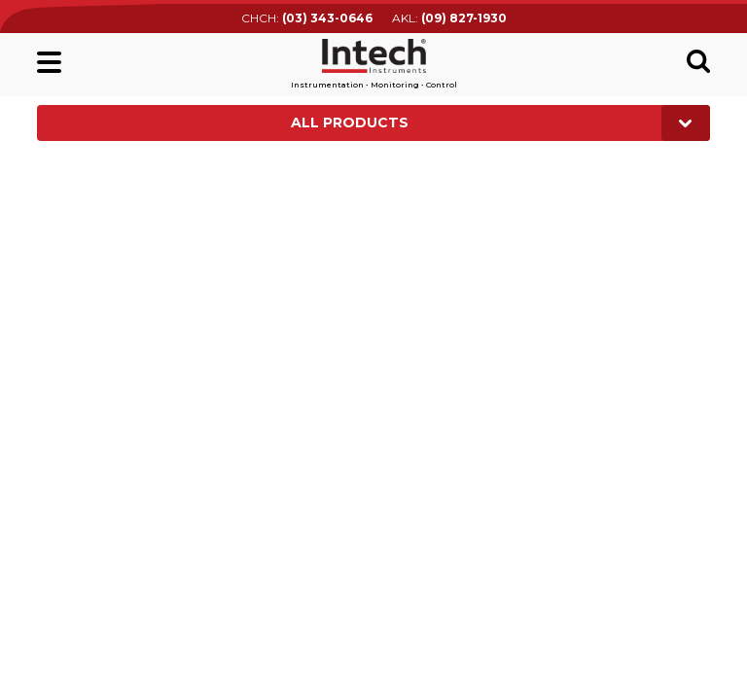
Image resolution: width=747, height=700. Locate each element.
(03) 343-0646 (327, 18)
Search (698, 61)
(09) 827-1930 (464, 18)
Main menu (49, 62)
